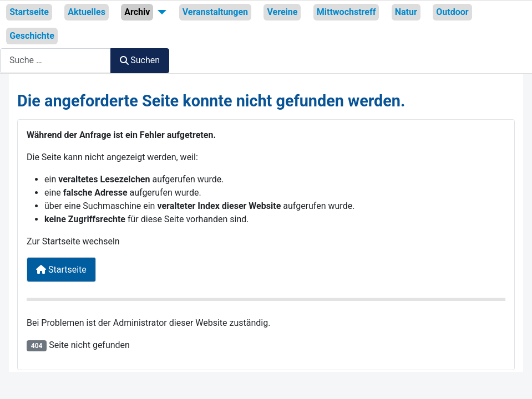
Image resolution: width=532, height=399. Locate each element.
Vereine (282, 12)
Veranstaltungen (215, 12)
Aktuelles (87, 12)
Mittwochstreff (346, 12)
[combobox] (55, 61)
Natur (406, 12)
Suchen (140, 60)
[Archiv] (160, 12)
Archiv (137, 12)
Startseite (29, 12)
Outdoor (452, 12)
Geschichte (32, 36)
